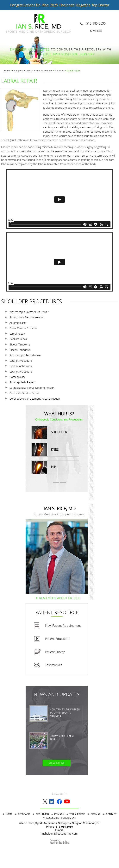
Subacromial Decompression (27, 317)
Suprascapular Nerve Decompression (32, 388)
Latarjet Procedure (21, 361)
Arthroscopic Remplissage (25, 355)
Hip (44, 467)
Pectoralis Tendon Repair (24, 393)
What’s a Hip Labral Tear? (62, 738)
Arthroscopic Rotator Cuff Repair (29, 312)
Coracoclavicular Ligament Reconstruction (35, 399)
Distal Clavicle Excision (23, 328)
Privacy (59, 814)
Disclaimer (42, 814)
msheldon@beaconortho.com (59, 833)
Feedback (24, 814)
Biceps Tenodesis (20, 350)
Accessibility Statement (61, 818)
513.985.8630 (64, 827)
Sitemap (96, 814)
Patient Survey (55, 652)
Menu (94, 31)
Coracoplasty (17, 377)
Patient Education (57, 639)
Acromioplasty (18, 323)
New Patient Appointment (63, 626)
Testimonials (54, 665)
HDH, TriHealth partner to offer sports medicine (65, 713)
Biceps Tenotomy (20, 344)
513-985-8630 (96, 23)
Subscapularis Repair (22, 382)
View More (57, 763)
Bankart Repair (18, 339)
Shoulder (60, 71)
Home (7, 71)
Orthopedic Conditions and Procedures (32, 71)
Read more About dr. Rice (60, 598)
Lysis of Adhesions (21, 366)
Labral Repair (17, 334)
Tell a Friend (78, 814)
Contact (111, 814)
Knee (45, 450)
